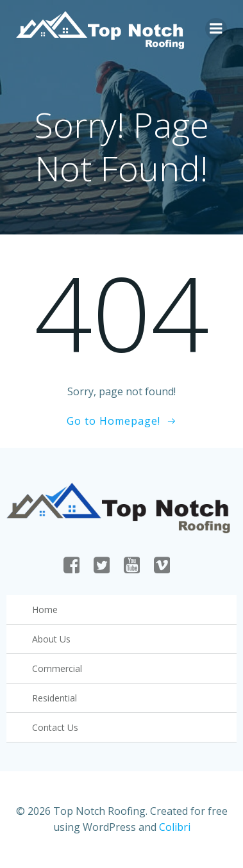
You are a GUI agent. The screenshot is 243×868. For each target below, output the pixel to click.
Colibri (175, 827)
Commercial (57, 668)
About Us (51, 639)
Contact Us (55, 727)
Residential (54, 698)
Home (45, 610)
